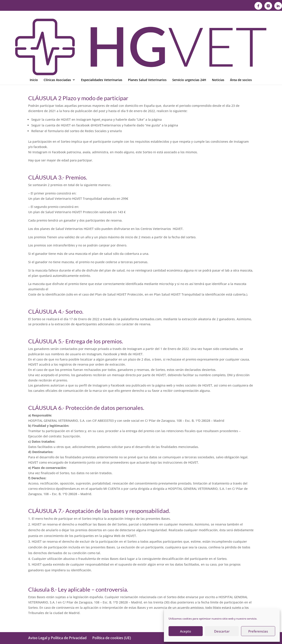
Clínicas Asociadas (57, 26)
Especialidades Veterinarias (102, 26)
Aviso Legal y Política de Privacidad (57, 638)
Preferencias (258, 631)
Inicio (34, 26)
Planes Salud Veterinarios (147, 26)
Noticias (218, 26)
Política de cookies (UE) (112, 638)
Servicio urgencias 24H (189, 26)
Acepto (186, 631)
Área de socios (241, 26)
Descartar (222, 631)
